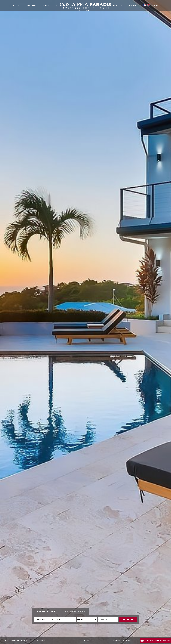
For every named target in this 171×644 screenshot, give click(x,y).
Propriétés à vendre (65, 5)
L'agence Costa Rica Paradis (143, 5)
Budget (80, 619)
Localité (59, 619)
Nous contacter (85, 10)
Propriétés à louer (91, 5)
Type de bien (40, 619)
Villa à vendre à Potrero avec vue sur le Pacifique (26, 641)
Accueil (17, 5)
